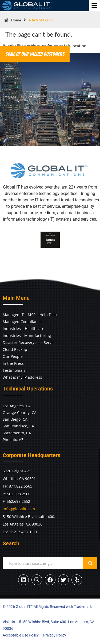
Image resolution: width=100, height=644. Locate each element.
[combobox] (43, 563)
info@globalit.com (19, 509)
